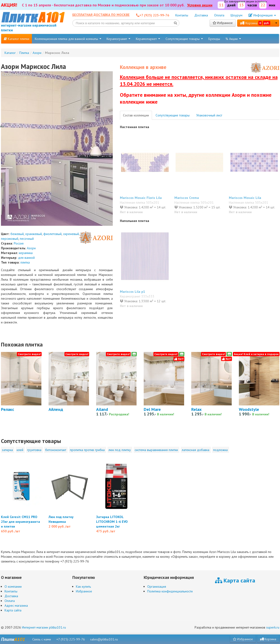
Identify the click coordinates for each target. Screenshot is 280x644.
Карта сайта (13, 610)
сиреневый (71, 234)
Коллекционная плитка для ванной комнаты (68, 39)
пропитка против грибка (87, 450)
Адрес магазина (16, 606)
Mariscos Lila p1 (133, 292)
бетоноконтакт (56, 450)
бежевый (17, 234)
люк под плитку (120, 450)
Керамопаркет (148, 39)
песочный (27, 239)
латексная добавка (196, 450)
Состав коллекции (136, 115)
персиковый (10, 239)
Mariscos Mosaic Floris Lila (141, 198)
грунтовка (34, 450)
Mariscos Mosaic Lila (245, 198)
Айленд (56, 409)
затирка (7, 450)
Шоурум (236, 15)
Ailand (102, 409)
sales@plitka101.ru (104, 639)
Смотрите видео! (29, 354)
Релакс (7, 409)
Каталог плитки (17, 39)
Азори (31, 248)
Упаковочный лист (209, 115)
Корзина (255, 23)
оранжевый (34, 234)
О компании (13, 586)
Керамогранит (118, 39)
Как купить (83, 586)
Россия (19, 243)
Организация (157, 586)
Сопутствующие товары (184, 39)
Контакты (182, 15)
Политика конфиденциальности (170, 591)
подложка (220, 450)
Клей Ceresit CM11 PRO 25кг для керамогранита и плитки (20, 522)
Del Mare (152, 409)
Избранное (223, 23)
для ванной (26, 258)
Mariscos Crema (187, 198)
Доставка (201, 15)
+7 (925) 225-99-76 (71, 639)
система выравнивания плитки (156, 450)
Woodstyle (249, 409)
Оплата (219, 15)
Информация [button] (262, 15)
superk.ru (273, 627)
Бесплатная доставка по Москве (101, 15)
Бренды (214, 39)
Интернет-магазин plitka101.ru (44, 627)
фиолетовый (52, 234)
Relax (196, 409)
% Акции (233, 39)
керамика (26, 253)
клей (20, 450)
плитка (25, 262)
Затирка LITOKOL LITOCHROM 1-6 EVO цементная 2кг (112, 522)
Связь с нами (42, 639)
